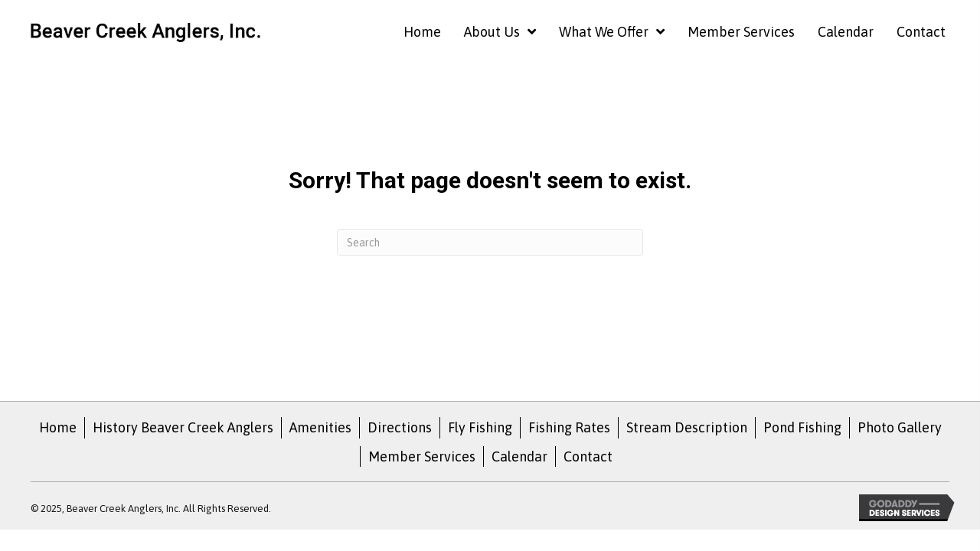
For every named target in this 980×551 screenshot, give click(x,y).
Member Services (422, 456)
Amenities (320, 427)
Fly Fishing (480, 427)
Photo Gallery (900, 427)
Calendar (519, 456)
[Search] (490, 242)
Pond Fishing (802, 427)
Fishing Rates (569, 427)
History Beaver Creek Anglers (183, 427)
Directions (400, 427)
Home (58, 427)
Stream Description (687, 427)
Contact (588, 456)
